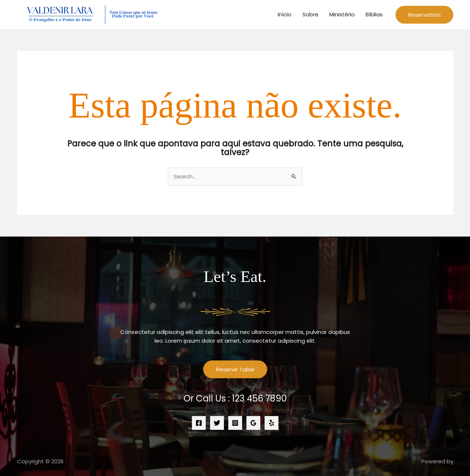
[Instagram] (235, 423)
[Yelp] (272, 423)
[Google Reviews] (253, 423)
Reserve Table (235, 369)
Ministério (342, 14)
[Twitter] (217, 423)
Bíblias (374, 14)
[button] (424, 15)
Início (285, 14)
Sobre (310, 14)
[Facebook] (199, 423)
